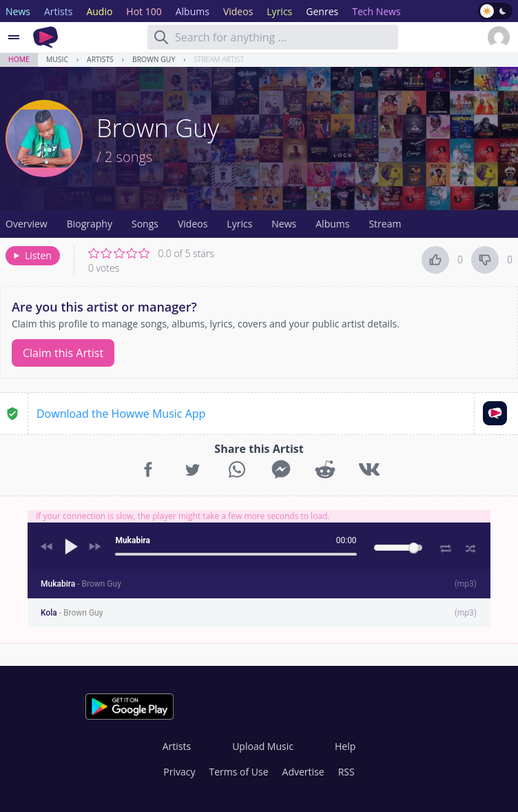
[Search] (161, 37)
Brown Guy (154, 59)
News (284, 224)
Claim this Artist (63, 353)
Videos (193, 224)
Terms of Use (239, 772)
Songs (145, 224)
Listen (31, 255)
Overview (27, 224)
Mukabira (81, 584)
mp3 (466, 584)
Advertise (303, 772)
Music (57, 59)
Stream (385, 224)
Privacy (179, 772)
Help (345, 746)
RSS (346, 772)
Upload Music (263, 746)
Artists (100, 59)
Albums (332, 224)
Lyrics (239, 224)
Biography (90, 224)
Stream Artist (219, 59)
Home (19, 59)
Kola (72, 613)
